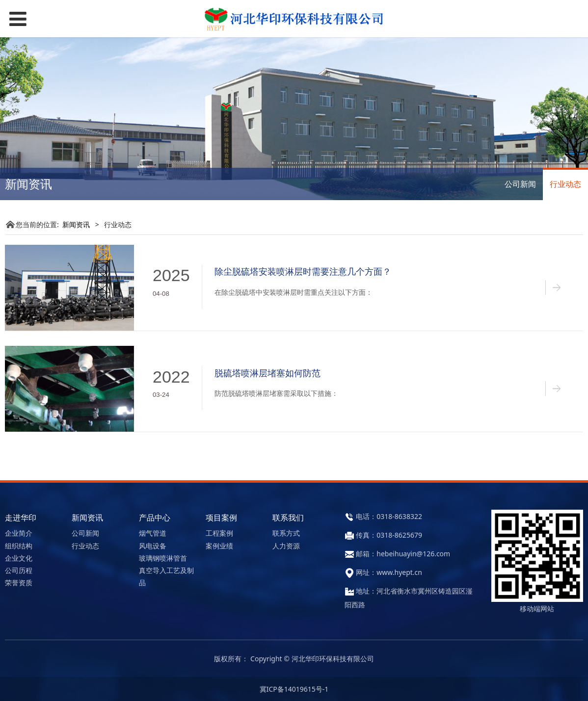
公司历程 (19, 570)
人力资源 (286, 546)
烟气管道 (153, 533)
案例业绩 (219, 546)
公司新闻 (520, 184)
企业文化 (19, 558)
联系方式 (286, 533)
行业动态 (565, 184)
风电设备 (153, 546)
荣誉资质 (19, 583)
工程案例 (219, 533)
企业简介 (19, 533)
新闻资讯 (76, 224)
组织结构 (19, 546)
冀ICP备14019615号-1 (294, 689)
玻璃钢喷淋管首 (163, 558)
